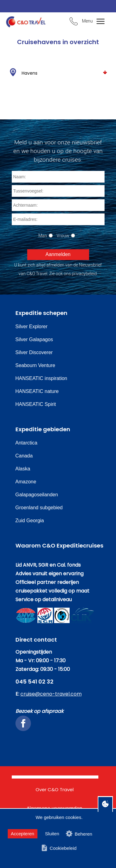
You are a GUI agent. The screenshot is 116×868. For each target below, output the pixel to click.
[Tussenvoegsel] (58, 191)
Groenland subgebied (39, 508)
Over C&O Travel (55, 789)
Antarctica (26, 443)
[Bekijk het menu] (96, 22)
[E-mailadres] (58, 219)
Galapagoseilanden (37, 495)
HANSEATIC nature (37, 391)
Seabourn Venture (35, 365)
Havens (58, 72)
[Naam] (58, 177)
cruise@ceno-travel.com (51, 694)
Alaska (23, 469)
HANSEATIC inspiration (41, 378)
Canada (24, 456)
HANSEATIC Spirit (36, 404)
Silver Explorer (32, 327)
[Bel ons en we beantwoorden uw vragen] (74, 22)
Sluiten (52, 834)
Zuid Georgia (30, 521)
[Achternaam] (58, 205)
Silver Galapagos (34, 339)
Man (43, 236)
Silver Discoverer (34, 352)
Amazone (26, 482)
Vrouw (63, 236)
